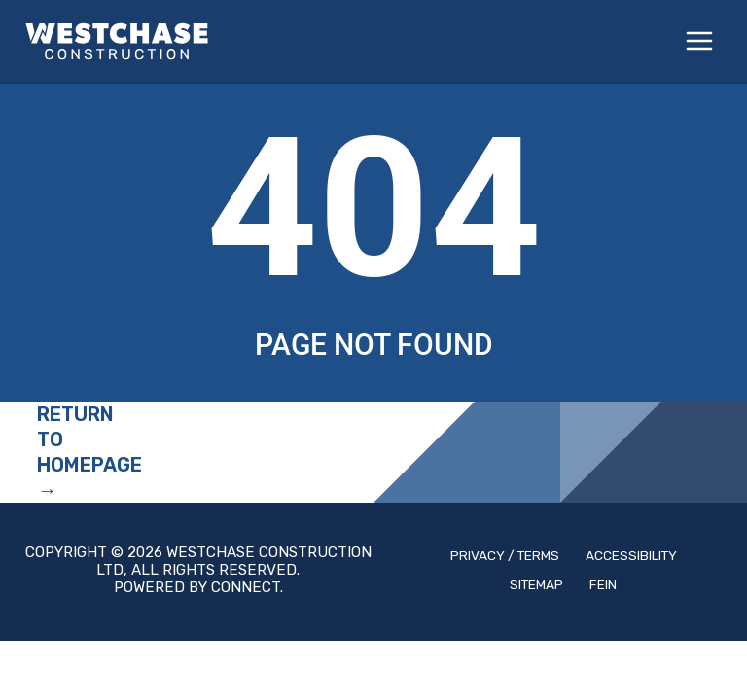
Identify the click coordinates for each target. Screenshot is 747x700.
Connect (246, 587)
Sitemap (536, 584)
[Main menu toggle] (700, 42)
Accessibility (631, 555)
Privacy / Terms (505, 555)
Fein (603, 584)
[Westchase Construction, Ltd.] (117, 41)
